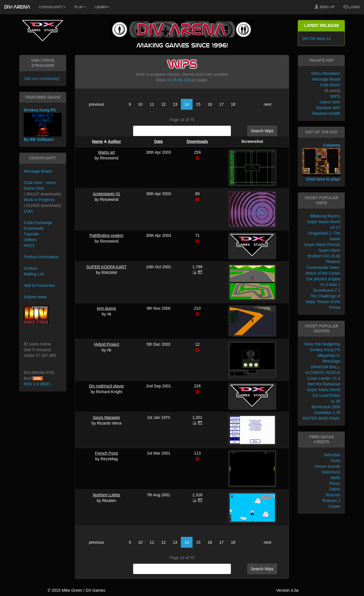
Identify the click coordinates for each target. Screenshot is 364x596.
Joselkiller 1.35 (327, 413)
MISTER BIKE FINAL (321, 418)
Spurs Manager (107, 417)
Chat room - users (40, 183)
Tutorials (31, 234)
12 (163, 104)
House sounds (327, 466)
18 (233, 104)
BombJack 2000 (326, 407)
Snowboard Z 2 (327, 290)
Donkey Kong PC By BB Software (43, 125)
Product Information (41, 257)
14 (187, 104)
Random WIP (328, 108)
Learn (102, 7)
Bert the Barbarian (324, 384)
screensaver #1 (107, 194)
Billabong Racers (325, 216)
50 (180, 80)
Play (80, 7)
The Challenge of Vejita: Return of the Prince (323, 302)
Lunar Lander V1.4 (324, 378)
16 (210, 104)
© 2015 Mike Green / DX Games (76, 590)
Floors (335, 483)
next (267, 104)
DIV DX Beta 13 (316, 39)
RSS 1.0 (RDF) (37, 384)
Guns (336, 461)
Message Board (38, 171)
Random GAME (326, 113)
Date (159, 141)
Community (52, 7)
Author (114, 141)
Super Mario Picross (322, 245)
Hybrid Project (107, 344)
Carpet (334, 506)
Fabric (335, 489)
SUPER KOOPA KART (106, 267)
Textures (333, 495)
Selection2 (331, 472)
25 (175, 80)
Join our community (41, 79)
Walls (335, 478)
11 (152, 104)
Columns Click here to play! (321, 162)
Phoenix (333, 262)
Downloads (197, 141)
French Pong (107, 453)
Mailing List (34, 274)
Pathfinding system (107, 235)
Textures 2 (331, 501)
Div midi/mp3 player (106, 386)
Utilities (30, 240)
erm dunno (106, 308)
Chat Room (330, 85)
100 (187, 80)
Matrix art (106, 152)
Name (97, 141)
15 (198, 104)
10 (169, 80)
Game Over (34, 188)
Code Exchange (38, 223)
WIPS (335, 96)
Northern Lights (107, 495)
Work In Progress (39, 200)
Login (351, 7)
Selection (332, 455)
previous (96, 104)
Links (28, 211)
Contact (31, 268)
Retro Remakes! (326, 73)
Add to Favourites (39, 285)
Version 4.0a (287, 590)
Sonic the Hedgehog (322, 344)
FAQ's (29, 245)
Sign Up (325, 7)
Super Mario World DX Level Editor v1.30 (324, 395)
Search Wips (262, 131)
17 (221, 104)
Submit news (35, 297)
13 (175, 104)
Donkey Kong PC (325, 350)
